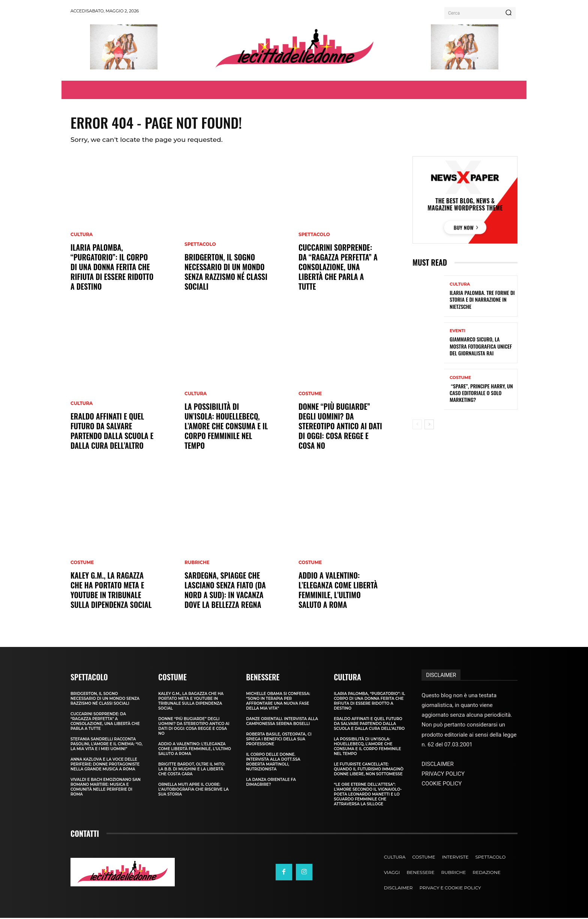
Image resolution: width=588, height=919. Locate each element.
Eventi (457, 332)
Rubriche (197, 564)
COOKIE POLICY (442, 785)
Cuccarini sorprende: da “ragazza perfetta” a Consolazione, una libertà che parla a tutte (338, 268)
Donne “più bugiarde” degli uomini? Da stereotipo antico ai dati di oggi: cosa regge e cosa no (340, 427)
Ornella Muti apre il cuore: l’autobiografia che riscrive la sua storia (193, 790)
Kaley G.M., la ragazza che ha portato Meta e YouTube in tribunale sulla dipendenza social (111, 591)
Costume (82, 564)
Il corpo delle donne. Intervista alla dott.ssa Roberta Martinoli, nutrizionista (273, 763)
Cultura (82, 236)
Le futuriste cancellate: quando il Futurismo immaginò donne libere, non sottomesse (369, 770)
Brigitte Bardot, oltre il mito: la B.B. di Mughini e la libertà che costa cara (192, 770)
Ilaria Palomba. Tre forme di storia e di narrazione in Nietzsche (482, 301)
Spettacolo (200, 245)
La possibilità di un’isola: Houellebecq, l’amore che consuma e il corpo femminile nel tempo (226, 427)
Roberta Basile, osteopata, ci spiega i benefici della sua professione (279, 740)
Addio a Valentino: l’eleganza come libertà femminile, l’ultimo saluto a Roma (338, 591)
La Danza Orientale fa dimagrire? (271, 783)
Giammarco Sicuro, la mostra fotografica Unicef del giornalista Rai (481, 347)
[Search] (508, 13)
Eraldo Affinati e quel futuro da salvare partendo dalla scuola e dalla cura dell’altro (112, 432)
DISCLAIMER (441, 676)
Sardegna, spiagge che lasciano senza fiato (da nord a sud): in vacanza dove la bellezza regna (225, 591)
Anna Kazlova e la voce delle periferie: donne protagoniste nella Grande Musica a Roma (105, 765)
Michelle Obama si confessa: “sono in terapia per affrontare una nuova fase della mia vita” (278, 702)
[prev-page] (417, 426)
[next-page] (429, 426)
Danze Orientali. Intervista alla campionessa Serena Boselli (282, 722)
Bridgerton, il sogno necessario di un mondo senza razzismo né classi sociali (226, 273)
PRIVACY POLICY (443, 775)
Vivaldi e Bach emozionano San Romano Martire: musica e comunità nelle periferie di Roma (106, 788)
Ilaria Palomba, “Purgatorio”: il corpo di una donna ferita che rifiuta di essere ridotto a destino (112, 268)
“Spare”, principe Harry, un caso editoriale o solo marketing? (481, 394)
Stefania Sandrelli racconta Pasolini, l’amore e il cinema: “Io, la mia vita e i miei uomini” (106, 745)
